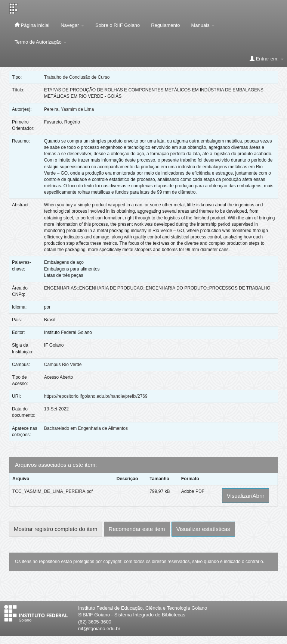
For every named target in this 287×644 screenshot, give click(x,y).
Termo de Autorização (41, 42)
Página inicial (32, 25)
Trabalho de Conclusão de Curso (77, 77)
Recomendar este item (137, 529)
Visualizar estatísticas (203, 529)
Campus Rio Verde (63, 365)
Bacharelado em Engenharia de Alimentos (86, 428)
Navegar (72, 25)
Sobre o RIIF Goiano (118, 25)
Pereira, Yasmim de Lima (69, 109)
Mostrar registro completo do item (55, 529)
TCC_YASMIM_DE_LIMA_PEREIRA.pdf (53, 491)
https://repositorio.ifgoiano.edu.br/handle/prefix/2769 (96, 396)
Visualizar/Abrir (246, 496)
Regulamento (165, 25)
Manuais (203, 25)
